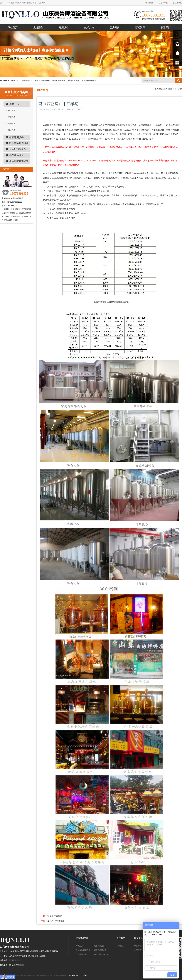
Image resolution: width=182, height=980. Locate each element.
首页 (170, 89)
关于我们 (121, 938)
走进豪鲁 (38, 27)
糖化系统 (12, 111)
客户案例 (115, 27)
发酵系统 (12, 117)
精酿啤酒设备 (27, 81)
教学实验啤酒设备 (42, 81)
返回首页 (150, 3)
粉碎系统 (12, 130)
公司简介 (120, 946)
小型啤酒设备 (74, 81)
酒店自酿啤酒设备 (89, 81)
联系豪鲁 (138, 938)
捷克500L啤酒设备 (56, 921)
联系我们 (177, 3)
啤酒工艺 (15, 81)
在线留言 (138, 950)
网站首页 (13, 27)
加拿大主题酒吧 (55, 916)
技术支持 (89, 27)
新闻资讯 (140, 27)
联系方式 (138, 946)
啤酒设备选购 (82, 938)
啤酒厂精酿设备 (59, 81)
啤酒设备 (64, 27)
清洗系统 (12, 124)
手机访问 (164, 3)
